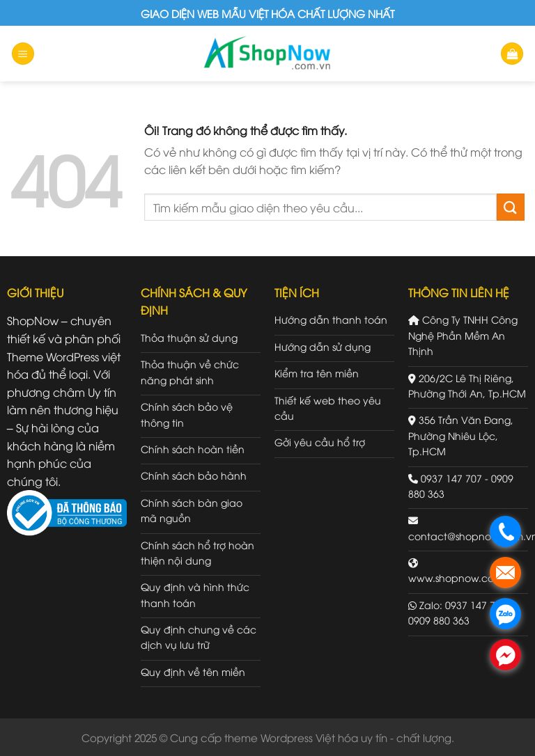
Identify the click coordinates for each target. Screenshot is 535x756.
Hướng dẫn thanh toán (331, 319)
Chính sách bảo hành (194, 475)
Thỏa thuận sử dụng (189, 337)
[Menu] (23, 54)
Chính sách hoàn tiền (193, 449)
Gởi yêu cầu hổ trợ (320, 442)
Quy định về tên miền (193, 671)
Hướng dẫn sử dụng (323, 346)
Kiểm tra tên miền (317, 373)
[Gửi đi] (511, 207)
